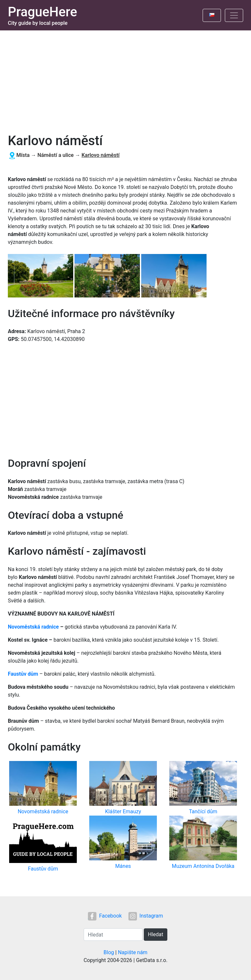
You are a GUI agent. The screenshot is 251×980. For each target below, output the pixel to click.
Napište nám (133, 952)
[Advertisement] (125, 79)
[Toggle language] (212, 15)
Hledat (156, 934)
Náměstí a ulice (55, 155)
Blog (109, 952)
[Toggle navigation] (234, 15)
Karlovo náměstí (100, 155)
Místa (23, 155)
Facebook (105, 916)
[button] (41, 276)
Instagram (146, 916)
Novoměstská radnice (33, 627)
